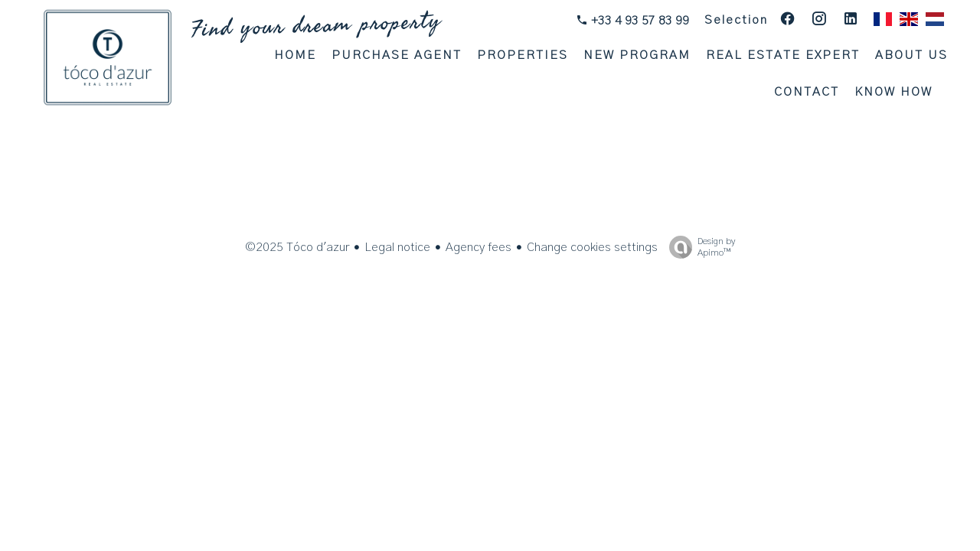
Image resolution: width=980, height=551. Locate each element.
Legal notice (397, 247)
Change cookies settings (592, 247)
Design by (698, 248)
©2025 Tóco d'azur (297, 247)
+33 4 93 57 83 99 (639, 21)
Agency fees (479, 247)
